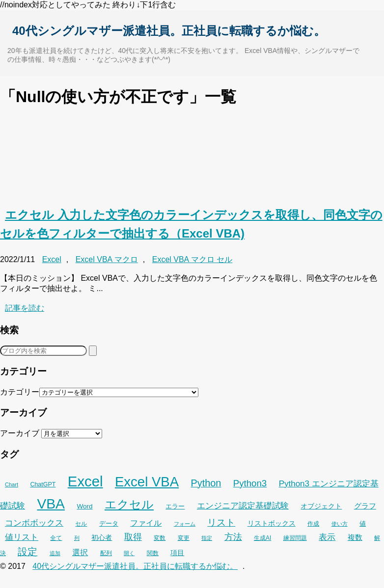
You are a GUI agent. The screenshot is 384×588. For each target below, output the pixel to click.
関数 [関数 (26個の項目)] (153, 553)
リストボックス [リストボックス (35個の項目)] (272, 523)
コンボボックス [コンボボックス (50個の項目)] (34, 523)
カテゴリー (20, 392)
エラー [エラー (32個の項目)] (175, 506)
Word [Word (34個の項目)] (84, 506)
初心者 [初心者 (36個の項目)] (102, 537)
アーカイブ (20, 433)
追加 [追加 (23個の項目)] (55, 553)
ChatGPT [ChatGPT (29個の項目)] (43, 484)
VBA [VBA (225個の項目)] (51, 504)
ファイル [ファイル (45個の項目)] (146, 523)
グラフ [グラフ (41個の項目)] (365, 506)
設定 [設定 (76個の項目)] (27, 552)
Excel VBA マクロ (107, 259)
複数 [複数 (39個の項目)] (355, 537)
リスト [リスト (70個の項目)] (221, 522)
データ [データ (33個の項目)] (109, 523)
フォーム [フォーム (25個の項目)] (185, 524)
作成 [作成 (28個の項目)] (313, 524)
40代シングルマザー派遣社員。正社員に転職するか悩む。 (169, 31)
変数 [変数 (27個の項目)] (160, 538)
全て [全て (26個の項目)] (56, 538)
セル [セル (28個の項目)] (81, 524)
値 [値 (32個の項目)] (363, 523)
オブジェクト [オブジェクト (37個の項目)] (321, 506)
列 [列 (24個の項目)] (77, 538)
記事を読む (25, 308)
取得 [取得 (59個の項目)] (133, 537)
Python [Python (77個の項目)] (206, 483)
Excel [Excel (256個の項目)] (85, 481)
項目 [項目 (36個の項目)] (177, 553)
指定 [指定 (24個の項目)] (207, 538)
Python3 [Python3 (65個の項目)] (250, 483)
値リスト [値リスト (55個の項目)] (22, 537)
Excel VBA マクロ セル (192, 259)
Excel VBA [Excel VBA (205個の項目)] (147, 482)
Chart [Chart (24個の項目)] (12, 484)
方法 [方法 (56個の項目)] (233, 537)
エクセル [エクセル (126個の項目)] (129, 505)
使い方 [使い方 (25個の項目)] (340, 524)
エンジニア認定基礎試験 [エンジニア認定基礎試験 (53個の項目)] (243, 506)
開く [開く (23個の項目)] (129, 553)
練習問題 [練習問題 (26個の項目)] (295, 538)
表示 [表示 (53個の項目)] (327, 537)
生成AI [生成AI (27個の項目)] (262, 538)
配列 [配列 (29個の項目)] (106, 553)
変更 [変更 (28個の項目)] (184, 538)
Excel (52, 259)
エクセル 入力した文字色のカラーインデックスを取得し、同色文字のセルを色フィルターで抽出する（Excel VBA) (191, 224)
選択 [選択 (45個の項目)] (80, 552)
